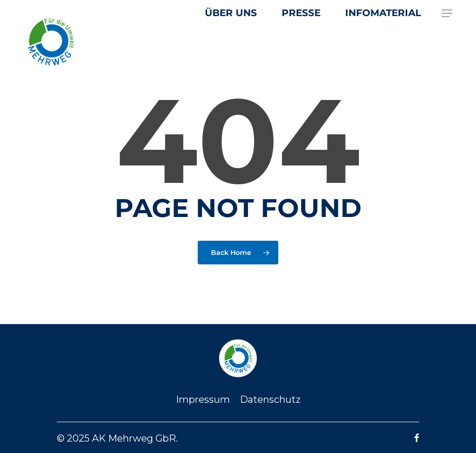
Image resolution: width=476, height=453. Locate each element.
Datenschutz (270, 399)
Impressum (203, 399)
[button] (448, 14)
